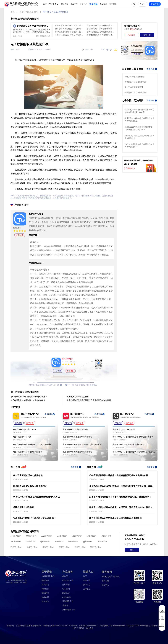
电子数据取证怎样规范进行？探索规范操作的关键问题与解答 (90, 400)
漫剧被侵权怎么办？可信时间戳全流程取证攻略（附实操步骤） (101, 35)
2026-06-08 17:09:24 (97, 501)
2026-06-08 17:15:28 (97, 479)
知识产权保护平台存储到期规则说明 (28, 452)
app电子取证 (47, 536)
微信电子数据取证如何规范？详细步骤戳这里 (29, 397)
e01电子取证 (106, 536)
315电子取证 (16, 536)
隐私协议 (90, 628)
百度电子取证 (32, 547)
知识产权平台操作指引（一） (25, 429)
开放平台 (74, 4)
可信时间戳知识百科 (29, 12)
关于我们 (113, 4)
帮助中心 (105, 585)
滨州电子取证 (80, 547)
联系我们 (45, 585)
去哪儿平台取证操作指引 (135, 77)
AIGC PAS (67, 597)
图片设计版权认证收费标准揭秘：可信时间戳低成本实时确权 (101, 32)
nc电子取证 (73, 542)
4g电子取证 (45, 542)
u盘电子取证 (102, 542)
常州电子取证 (96, 547)
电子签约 (66, 589)
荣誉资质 (45, 580)
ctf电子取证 (91, 536)
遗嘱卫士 (66, 605)
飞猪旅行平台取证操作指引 (136, 82)
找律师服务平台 (69, 610)
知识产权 (66, 585)
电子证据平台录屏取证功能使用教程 (77, 437)
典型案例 (103, 4)
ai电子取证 (59, 542)
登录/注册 (155, 4)
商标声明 (45, 593)
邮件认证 (66, 593)
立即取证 (87, 589)
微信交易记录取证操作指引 (136, 92)
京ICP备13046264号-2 (88, 626)
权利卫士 (66, 576)
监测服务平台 (68, 601)
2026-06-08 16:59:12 (97, 522)
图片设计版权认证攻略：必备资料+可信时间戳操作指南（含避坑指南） (70, 35)
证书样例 (110, 576)
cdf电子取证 (77, 536)
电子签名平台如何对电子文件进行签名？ (129, 444)
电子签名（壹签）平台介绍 (124, 429)
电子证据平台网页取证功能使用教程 (77, 452)
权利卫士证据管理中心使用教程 (28, 475)
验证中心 (83, 4)
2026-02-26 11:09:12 (20, 479)
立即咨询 (129, 168)
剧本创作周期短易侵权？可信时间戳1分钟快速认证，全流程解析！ (70, 29)
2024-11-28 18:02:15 (20, 522)
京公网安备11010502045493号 (112, 626)
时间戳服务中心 (48, 576)
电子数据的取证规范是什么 (56, 12)
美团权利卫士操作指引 (24, 507)
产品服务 (52, 4)
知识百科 (93, 4)
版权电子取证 (48, 547)
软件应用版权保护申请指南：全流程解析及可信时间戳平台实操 (70, 32)
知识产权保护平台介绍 (22, 437)
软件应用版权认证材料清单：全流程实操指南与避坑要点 (70, 25)
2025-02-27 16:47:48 (20, 511)
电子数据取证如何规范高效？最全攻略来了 (28, 400)
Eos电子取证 (16, 542)
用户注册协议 (78, 628)
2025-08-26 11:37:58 (20, 490)
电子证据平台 (68, 580)
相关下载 (105, 581)
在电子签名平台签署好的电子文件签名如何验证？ (133, 437)
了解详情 (57, 371)
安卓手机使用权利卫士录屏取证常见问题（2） (35, 518)
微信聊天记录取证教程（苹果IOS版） (31, 486)
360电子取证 (31, 536)
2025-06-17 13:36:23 (20, 501)
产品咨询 (131, 35)
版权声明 (45, 597)
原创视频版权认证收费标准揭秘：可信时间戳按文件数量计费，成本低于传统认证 (101, 29)
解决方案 (65, 4)
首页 (45, 4)
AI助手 (142, 4)
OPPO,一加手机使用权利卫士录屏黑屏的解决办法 (36, 497)
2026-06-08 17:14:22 (97, 490)
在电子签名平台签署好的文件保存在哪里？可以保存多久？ (134, 452)
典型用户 (45, 589)
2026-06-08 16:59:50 (97, 511)
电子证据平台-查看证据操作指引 (76, 429)
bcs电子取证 (62, 536)
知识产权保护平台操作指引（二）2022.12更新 (32, 444)
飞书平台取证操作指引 (134, 87)
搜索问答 (147, 35)
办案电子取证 (64, 547)
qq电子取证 (87, 542)
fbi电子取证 (31, 542)
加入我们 (45, 601)
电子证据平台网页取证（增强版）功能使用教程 (82, 444)
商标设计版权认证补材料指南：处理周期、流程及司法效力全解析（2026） (101, 25)
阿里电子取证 (16, 547)
